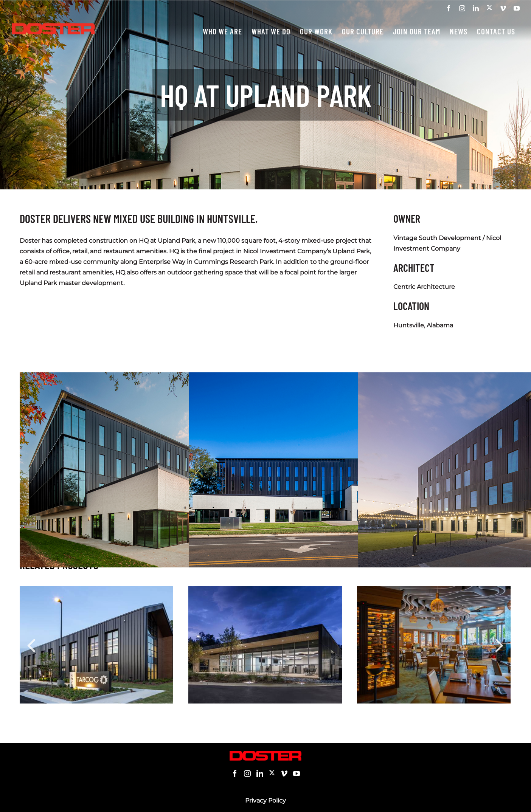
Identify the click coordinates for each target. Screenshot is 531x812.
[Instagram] (247, 773)
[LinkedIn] (260, 773)
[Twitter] (272, 773)
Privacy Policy (265, 800)
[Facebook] (235, 773)
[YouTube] (297, 773)
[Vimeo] (284, 773)
